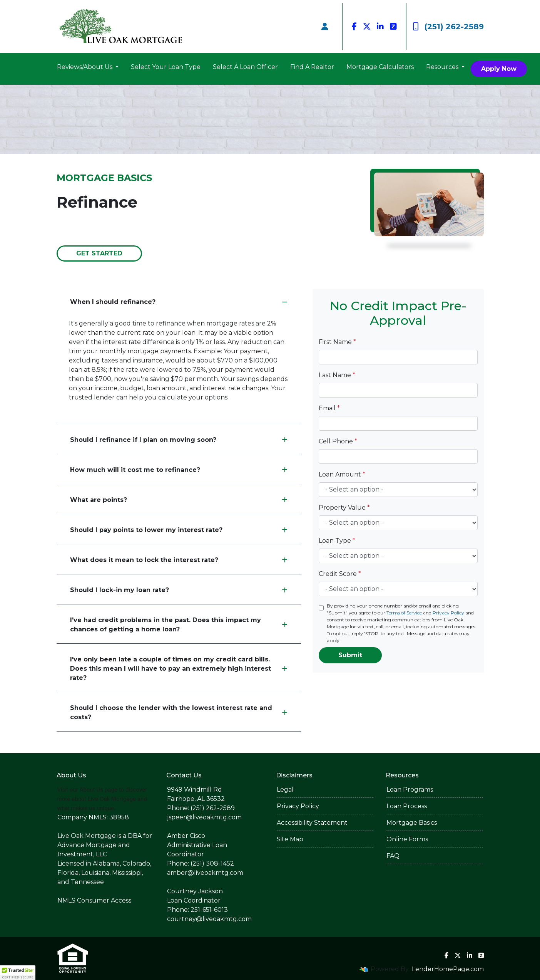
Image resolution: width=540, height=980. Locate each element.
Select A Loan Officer (245, 67)
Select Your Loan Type (166, 67)
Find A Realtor (312, 67)
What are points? (179, 500)
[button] (18, 973)
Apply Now (499, 69)
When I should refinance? (179, 302)
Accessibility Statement (312, 823)
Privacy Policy (448, 613)
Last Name (337, 375)
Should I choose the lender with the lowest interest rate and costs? (179, 712)
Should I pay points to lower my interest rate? (179, 530)
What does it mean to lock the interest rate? (179, 560)
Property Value (344, 508)
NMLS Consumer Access (94, 900)
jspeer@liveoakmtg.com (204, 817)
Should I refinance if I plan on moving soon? (179, 440)
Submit (350, 655)
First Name (337, 342)
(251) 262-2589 (448, 27)
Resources (443, 67)
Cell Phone (338, 441)
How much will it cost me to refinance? (179, 470)
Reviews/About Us (85, 67)
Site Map (290, 839)
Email (329, 408)
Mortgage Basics (412, 823)
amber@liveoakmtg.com (205, 873)
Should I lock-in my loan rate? (179, 590)
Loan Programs (410, 790)
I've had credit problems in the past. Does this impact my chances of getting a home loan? (179, 625)
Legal (285, 790)
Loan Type (337, 541)
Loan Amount (342, 474)
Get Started (99, 253)
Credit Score (340, 574)
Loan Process (407, 806)
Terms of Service (404, 613)
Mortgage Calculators (380, 67)
